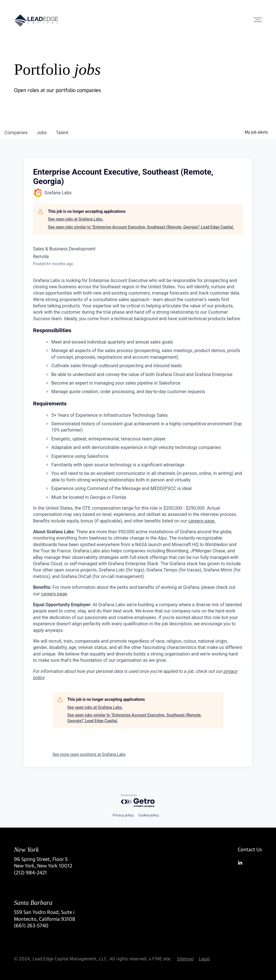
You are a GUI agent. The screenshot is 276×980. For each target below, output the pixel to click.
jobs (42, 133)
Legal (204, 958)
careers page (54, 594)
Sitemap (185, 958)
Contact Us (250, 849)
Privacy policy (123, 815)
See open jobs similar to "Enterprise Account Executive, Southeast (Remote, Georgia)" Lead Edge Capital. (141, 227)
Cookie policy (149, 815)
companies (16, 133)
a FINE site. (160, 958)
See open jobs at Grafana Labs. (76, 219)
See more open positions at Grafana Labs (89, 754)
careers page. (202, 521)
